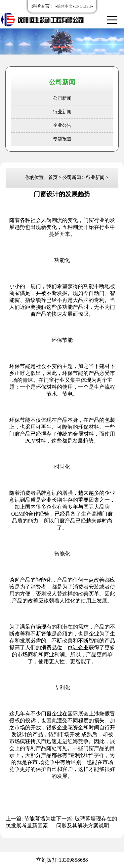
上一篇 (31, 822)
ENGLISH (83, 6)
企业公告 (62, 125)
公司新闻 (62, 98)
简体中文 (65, 6)
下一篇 (87, 822)
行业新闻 (62, 112)
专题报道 (62, 139)
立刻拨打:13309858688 (62, 860)
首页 (53, 178)
